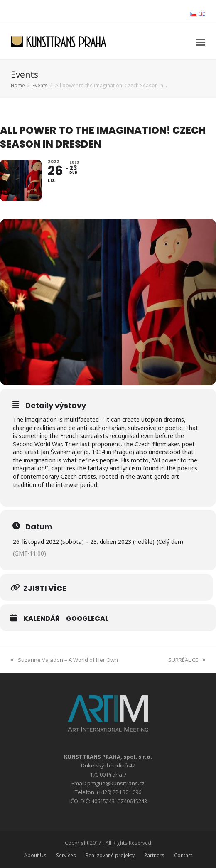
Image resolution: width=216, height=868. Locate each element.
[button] (201, 42)
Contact (183, 855)
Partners (154, 855)
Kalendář (42, 619)
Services (66, 855)
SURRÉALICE (187, 660)
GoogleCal (87, 619)
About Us (35, 855)
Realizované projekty (110, 855)
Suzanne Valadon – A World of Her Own (64, 660)
